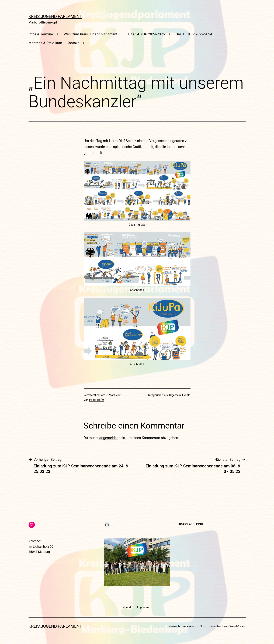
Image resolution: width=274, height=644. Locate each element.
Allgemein (175, 395)
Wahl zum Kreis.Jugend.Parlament (91, 34)
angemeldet (108, 438)
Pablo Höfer (97, 400)
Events (186, 395)
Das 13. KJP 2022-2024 (194, 34)
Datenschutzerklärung (182, 626)
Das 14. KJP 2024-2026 (146, 34)
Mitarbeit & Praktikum (45, 43)
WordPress (237, 626)
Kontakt (73, 43)
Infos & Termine (41, 34)
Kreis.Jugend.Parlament (55, 16)
